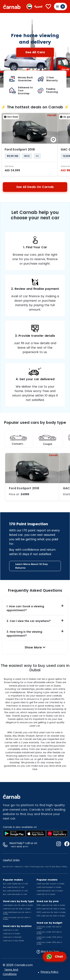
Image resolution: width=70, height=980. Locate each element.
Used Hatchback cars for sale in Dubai (17, 913)
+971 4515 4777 (19, 847)
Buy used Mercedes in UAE (15, 894)
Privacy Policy (50, 972)
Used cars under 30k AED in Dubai (49, 928)
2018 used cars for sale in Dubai (51, 905)
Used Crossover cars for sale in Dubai (17, 918)
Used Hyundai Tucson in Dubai (50, 884)
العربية (38, 7)
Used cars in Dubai (11, 934)
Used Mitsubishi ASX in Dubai (50, 891)
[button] (35, 608)
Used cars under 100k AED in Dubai (49, 938)
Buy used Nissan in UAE (14, 887)
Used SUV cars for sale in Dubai (17, 909)
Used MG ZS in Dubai (46, 894)
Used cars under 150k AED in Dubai (49, 943)
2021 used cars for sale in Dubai (51, 916)
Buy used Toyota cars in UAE (15, 884)
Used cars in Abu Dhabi (14, 941)
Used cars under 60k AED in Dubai (49, 933)
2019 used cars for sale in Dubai (51, 909)
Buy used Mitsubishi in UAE (15, 891)
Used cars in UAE (11, 930)
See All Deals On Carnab (35, 187)
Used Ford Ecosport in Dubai (49, 887)
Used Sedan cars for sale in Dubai (18, 905)
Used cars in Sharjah (12, 937)
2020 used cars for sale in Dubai (51, 912)
